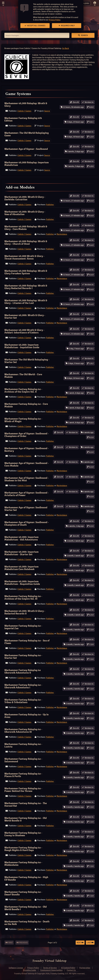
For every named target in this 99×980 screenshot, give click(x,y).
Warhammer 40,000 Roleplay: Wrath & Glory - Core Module (26, 228)
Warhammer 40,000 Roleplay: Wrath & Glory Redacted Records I (26, 287)
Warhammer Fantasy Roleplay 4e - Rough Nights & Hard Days (23, 849)
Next (80, 943)
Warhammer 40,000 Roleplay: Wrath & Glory (26, 105)
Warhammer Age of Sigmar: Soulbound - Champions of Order (27, 435)
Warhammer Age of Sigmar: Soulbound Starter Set (26, 509)
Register (84, 3)
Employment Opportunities (51, 970)
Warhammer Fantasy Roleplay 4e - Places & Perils (23, 775)
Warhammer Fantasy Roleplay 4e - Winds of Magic (23, 420)
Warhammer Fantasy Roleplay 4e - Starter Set (23, 657)
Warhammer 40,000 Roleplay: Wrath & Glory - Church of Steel (26, 243)
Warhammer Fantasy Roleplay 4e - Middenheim (23, 864)
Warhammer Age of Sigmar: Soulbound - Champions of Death (27, 524)
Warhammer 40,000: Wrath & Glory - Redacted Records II (25, 612)
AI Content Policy (68, 968)
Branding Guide (30, 970)
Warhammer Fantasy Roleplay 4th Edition (23, 119)
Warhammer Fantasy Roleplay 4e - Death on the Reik (27, 923)
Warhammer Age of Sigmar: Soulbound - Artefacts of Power (27, 494)
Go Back (66, 48)
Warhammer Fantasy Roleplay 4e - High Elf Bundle (26, 878)
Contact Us (71, 970)
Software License (16, 968)
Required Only (67, 26)
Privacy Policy (54, 20)
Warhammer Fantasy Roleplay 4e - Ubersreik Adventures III (23, 731)
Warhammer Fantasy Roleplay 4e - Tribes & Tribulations (23, 701)
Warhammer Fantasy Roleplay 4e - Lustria (23, 745)
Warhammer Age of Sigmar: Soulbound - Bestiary (27, 450)
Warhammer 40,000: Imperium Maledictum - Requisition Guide (22, 583)
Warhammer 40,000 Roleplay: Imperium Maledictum (27, 164)
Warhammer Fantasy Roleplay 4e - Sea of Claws (27, 642)
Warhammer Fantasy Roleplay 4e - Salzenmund (23, 760)
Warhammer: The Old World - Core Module (23, 376)
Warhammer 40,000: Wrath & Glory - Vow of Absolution (25, 213)
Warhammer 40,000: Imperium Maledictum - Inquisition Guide (22, 346)
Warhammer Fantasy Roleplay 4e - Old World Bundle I (26, 908)
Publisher (50, 205)
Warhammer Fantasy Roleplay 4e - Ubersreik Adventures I (23, 686)
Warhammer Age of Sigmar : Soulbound (26, 149)
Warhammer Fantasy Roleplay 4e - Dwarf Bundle (23, 893)
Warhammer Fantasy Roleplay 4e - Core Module (26, 405)
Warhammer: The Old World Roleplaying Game (27, 134)
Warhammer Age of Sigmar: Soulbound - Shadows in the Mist (27, 479)
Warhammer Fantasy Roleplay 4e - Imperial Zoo (23, 627)
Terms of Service (50, 968)
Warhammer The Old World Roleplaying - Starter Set (27, 361)
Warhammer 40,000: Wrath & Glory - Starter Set (25, 317)
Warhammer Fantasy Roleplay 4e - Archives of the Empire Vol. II (23, 390)
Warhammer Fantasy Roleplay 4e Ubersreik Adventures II (23, 671)
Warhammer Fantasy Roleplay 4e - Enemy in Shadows (23, 834)
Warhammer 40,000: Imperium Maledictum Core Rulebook (21, 568)
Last (90, 943)
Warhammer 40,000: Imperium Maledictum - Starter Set (21, 553)
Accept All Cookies (35, 26)
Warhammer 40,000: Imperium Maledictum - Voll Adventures (21, 538)
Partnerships (85, 968)
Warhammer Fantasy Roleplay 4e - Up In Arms (26, 716)
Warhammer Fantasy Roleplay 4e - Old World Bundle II (26, 819)
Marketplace (62, 234)
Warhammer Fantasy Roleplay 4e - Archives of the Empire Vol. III (23, 598)
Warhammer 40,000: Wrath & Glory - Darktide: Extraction (25, 198)
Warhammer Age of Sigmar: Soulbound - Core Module (27, 464)
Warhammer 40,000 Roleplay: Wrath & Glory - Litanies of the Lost (26, 302)
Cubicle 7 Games (24, 111)
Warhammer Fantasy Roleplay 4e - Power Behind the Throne (23, 790)
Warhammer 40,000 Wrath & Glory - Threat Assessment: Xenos (24, 257)
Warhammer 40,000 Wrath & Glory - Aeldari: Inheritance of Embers (24, 331)
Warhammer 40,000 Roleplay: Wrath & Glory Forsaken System (26, 272)
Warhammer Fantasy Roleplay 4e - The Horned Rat (26, 805)
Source (47, 111)
